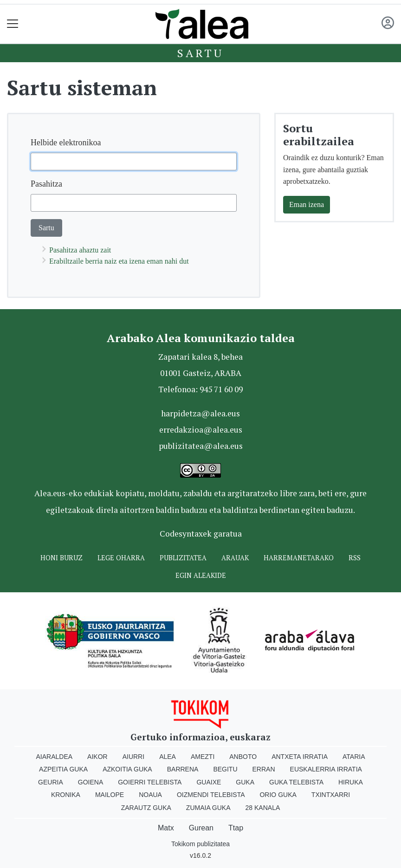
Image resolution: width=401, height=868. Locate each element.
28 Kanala (263, 808)
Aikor (97, 757)
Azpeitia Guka (63, 769)
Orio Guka (278, 795)
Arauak (235, 558)
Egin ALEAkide (201, 575)
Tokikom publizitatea (200, 844)
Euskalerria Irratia (326, 769)
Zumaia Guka (208, 808)
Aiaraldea (55, 757)
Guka (245, 782)
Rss (355, 558)
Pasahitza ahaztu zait (80, 250)
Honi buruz (61, 558)
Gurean (201, 828)
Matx (166, 828)
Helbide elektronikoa (66, 143)
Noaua (150, 795)
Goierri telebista (150, 782)
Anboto (243, 757)
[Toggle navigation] (13, 24)
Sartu (200, 53)
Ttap (236, 828)
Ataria (354, 757)
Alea (168, 757)
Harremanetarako (299, 558)
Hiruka (351, 782)
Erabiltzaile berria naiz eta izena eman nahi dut (119, 261)
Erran (264, 769)
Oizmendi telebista (211, 795)
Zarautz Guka (146, 808)
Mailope (110, 795)
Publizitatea (183, 558)
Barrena (183, 769)
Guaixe (209, 782)
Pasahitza (46, 184)
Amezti (203, 757)
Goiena (91, 782)
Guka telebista (296, 782)
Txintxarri (331, 795)
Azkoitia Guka (127, 769)
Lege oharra (121, 558)
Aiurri (133, 757)
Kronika (66, 795)
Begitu (225, 769)
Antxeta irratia (300, 757)
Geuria (51, 782)
